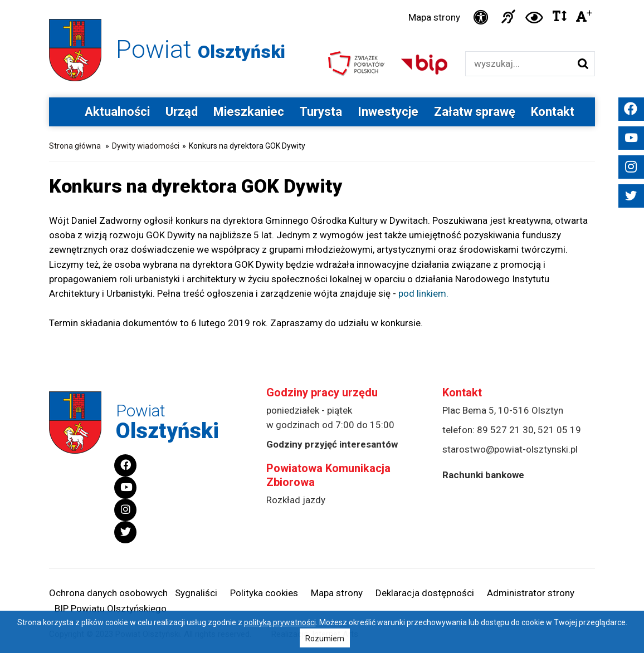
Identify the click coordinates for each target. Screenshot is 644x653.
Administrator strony (531, 593)
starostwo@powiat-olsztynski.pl (510, 449)
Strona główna (75, 146)
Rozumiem (325, 639)
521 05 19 (559, 430)
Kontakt (553, 112)
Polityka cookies (264, 593)
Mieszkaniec (249, 112)
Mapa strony (434, 17)
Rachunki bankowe (483, 475)
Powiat (201, 49)
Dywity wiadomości (146, 146)
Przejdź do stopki (322, 0)
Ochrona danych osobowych (108, 593)
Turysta (321, 112)
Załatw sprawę (475, 112)
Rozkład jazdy (296, 500)
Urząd (182, 112)
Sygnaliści (196, 593)
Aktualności (117, 112)
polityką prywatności (280, 622)
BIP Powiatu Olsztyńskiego (111, 608)
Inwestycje (388, 112)
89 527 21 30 (505, 430)
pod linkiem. (423, 293)
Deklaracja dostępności (425, 593)
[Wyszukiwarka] (518, 64)
